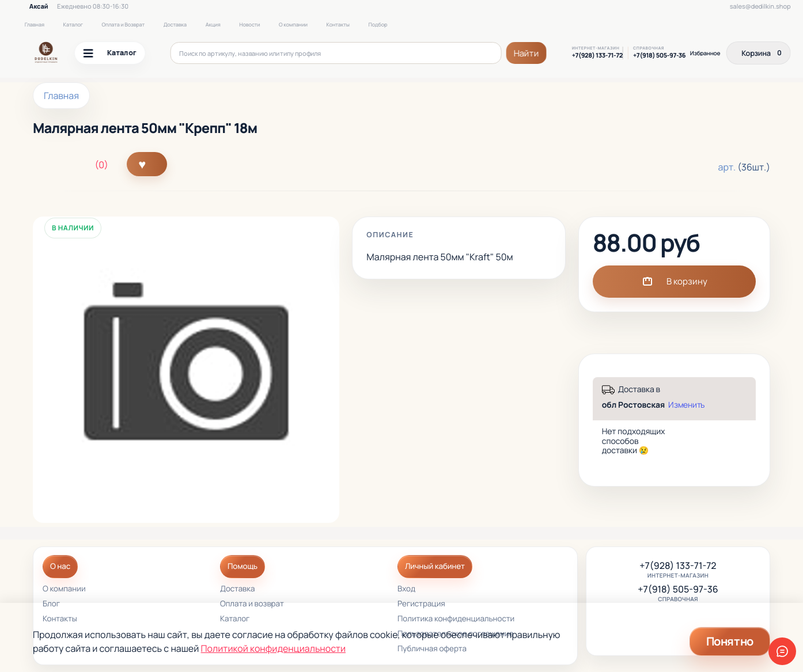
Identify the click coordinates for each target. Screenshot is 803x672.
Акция (213, 24)
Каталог (73, 24)
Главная (35, 24)
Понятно (730, 641)
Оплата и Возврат (124, 24)
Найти (527, 53)
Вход (406, 589)
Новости (249, 24)
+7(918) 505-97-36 (659, 56)
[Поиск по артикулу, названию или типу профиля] (336, 53)
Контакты (338, 24)
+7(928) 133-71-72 (597, 56)
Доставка (175, 24)
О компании (293, 24)
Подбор (378, 24)
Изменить (686, 405)
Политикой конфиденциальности (273, 648)
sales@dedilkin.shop (760, 7)
